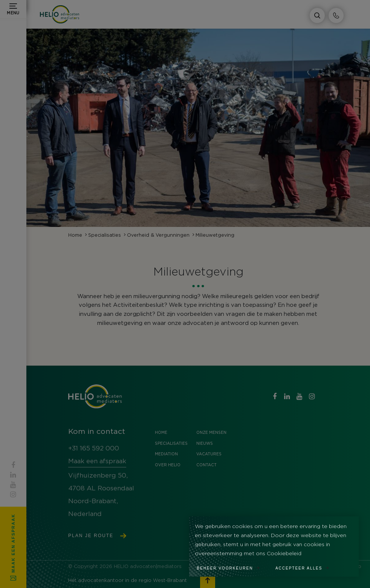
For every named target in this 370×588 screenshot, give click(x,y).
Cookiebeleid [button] (284, 554)
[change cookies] (232, 566)
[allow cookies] (306, 566)
